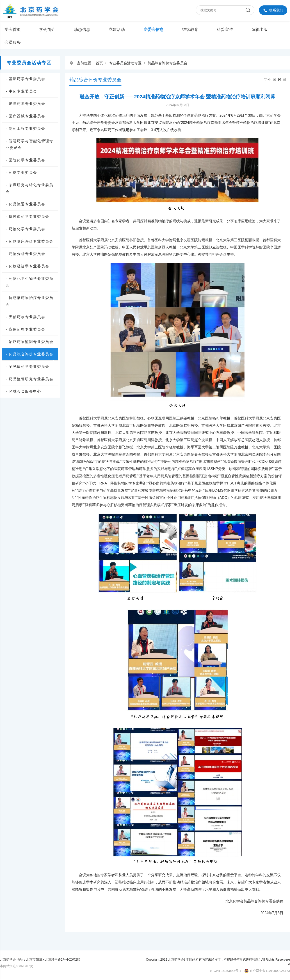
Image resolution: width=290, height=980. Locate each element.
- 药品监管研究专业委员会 (30, 379)
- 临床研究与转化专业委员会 (30, 188)
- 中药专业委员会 (21, 91)
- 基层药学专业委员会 (25, 79)
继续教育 (190, 30)
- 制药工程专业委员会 (25, 129)
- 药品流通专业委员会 (25, 204)
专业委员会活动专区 (125, 63)
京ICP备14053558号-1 (225, 971)
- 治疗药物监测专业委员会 (30, 342)
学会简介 (47, 30)
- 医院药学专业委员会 (25, 160)
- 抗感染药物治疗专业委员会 (30, 301)
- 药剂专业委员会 (21, 173)
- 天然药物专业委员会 (25, 317)
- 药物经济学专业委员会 (27, 266)
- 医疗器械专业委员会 (25, 116)
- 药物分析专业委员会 (25, 254)
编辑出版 (260, 30)
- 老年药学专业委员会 (25, 104)
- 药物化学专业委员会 (25, 229)
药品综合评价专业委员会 (167, 63)
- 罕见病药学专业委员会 (27, 367)
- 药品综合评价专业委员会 (31, 355)
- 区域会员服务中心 (23, 391)
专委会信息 (153, 30)
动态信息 (82, 30)
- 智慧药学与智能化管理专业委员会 (30, 144)
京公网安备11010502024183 (270, 971)
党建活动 (117, 30)
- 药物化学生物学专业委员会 (30, 282)
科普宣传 (225, 30)
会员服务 (13, 42)
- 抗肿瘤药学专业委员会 (27, 217)
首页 (99, 63)
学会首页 (13, 30)
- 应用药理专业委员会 (25, 329)
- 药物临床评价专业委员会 (30, 241)
